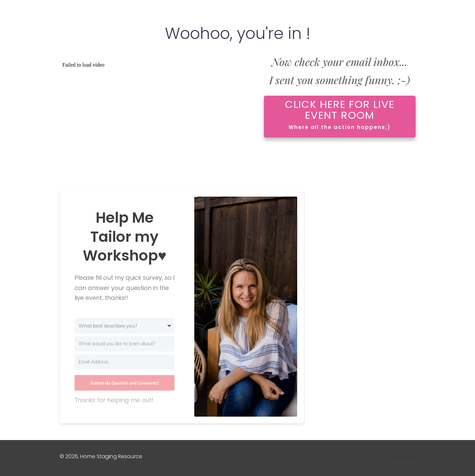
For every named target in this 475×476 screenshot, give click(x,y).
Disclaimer (402, 456)
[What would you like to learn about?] (125, 344)
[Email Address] (125, 362)
